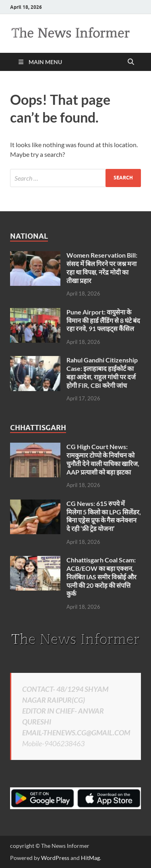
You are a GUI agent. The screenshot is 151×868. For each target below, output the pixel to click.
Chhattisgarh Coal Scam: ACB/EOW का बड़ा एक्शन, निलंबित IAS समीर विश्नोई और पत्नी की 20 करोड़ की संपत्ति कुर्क (101, 577)
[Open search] (131, 62)
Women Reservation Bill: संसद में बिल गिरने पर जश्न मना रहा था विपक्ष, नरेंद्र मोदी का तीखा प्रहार (102, 267)
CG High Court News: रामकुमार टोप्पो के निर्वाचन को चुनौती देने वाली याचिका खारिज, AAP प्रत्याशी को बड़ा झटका (103, 459)
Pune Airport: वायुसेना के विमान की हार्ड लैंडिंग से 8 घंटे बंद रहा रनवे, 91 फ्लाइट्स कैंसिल (103, 320)
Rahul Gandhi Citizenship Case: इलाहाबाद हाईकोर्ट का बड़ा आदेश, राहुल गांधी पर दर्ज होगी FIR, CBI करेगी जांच (102, 372)
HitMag (90, 858)
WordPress (55, 858)
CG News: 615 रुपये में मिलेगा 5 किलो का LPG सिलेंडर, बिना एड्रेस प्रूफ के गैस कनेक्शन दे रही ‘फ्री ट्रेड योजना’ (104, 516)
